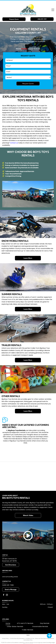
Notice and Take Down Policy (42, 638)
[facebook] (4, 595)
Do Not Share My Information (17, 638)
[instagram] (7, 595)
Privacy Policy (5, 638)
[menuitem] (8, 623)
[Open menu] (53, 10)
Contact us (14, 143)
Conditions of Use (30, 638)
